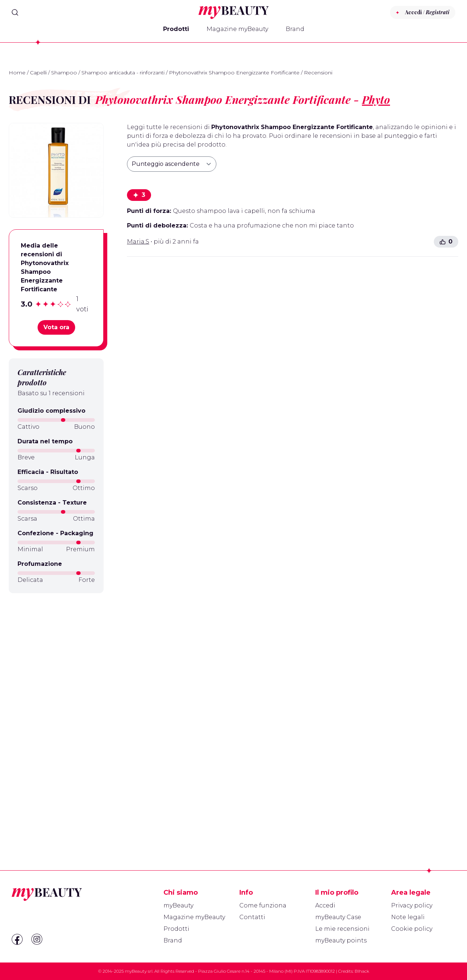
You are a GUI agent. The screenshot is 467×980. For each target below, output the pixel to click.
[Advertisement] (56, 714)
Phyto (376, 100)
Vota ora (56, 327)
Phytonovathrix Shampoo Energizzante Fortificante (234, 73)
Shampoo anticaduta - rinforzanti (123, 73)
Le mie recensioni (342, 929)
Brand (295, 29)
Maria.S (138, 242)
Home (17, 73)
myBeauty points (341, 940)
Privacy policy (412, 905)
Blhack (362, 971)
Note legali (408, 917)
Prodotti (176, 29)
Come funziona (263, 905)
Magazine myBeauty (237, 29)
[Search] (15, 12)
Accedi (325, 905)
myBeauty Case (338, 917)
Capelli (38, 73)
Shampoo (64, 73)
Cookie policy (412, 929)
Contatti (252, 917)
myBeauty (178, 905)
